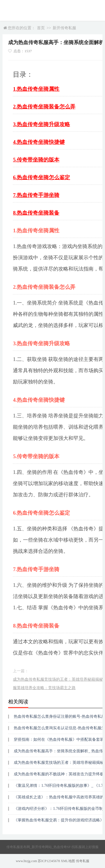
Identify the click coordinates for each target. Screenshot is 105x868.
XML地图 (68, 861)
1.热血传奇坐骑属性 (36, 89)
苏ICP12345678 (49, 861)
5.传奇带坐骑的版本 (36, 160)
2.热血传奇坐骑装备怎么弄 (44, 107)
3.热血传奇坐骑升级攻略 (41, 124)
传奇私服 (83, 861)
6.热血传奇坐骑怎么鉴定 (41, 177)
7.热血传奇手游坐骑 (36, 195)
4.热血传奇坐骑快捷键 (39, 142)
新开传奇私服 (64, 28)
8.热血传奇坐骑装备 (36, 213)
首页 (41, 28)
